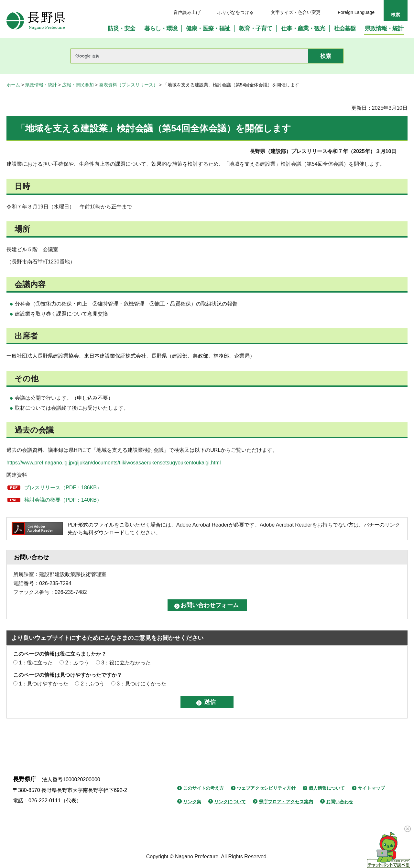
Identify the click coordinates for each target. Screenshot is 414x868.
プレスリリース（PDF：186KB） (63, 488)
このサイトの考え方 (203, 788)
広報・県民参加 (78, 85)
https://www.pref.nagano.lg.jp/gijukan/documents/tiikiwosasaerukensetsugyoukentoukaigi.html (114, 463)
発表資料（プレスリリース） (128, 85)
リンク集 (192, 802)
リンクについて (230, 802)
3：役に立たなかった (126, 663)
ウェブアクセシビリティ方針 (266, 788)
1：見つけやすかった (44, 684)
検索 (396, 15)
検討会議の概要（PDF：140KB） (63, 500)
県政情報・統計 (41, 85)
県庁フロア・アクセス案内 (286, 802)
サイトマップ (371, 788)
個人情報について (327, 788)
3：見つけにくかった (142, 684)
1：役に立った (36, 663)
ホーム (13, 85)
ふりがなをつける (235, 12)
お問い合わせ (340, 802)
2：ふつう (77, 663)
